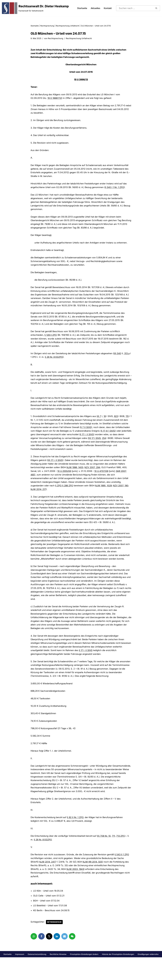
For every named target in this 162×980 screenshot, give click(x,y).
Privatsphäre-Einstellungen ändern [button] (84, 977)
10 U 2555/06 (65, 480)
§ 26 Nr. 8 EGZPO (55, 361)
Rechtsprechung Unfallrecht (67, 26)
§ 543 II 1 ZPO (123, 876)
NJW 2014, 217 (38, 499)
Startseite (82, 8)
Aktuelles (95, 8)
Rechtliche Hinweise (58, 977)
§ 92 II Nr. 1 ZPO (76, 839)
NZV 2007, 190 (122, 495)
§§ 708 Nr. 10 (105, 858)
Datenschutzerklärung (37, 977)
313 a (128, 357)
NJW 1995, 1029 (104, 495)
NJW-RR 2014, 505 (93, 884)
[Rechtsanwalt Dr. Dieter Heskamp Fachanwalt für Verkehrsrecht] (35, 8)
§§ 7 (100, 425)
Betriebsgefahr (55, 945)
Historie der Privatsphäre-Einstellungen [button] (118, 977)
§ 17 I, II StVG (98, 443)
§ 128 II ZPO (51, 339)
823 (117, 425)
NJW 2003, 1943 (76, 891)
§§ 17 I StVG (102, 447)
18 (106, 425)
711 (115, 858)
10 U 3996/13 (81, 80)
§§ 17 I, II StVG (56, 469)
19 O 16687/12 (55, 99)
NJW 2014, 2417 (48, 884)
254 (112, 447)
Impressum (20, 977)
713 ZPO (122, 858)
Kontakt (108, 8)
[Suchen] (134, 8)
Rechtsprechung (47, 26)
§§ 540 (119, 357)
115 (129, 425)
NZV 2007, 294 (93, 477)
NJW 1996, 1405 (75, 477)
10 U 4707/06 (103, 480)
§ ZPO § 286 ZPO (65, 495)
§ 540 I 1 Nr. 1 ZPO (116, 189)
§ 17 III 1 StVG (109, 439)
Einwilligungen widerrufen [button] (148, 977)
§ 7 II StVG (87, 436)
